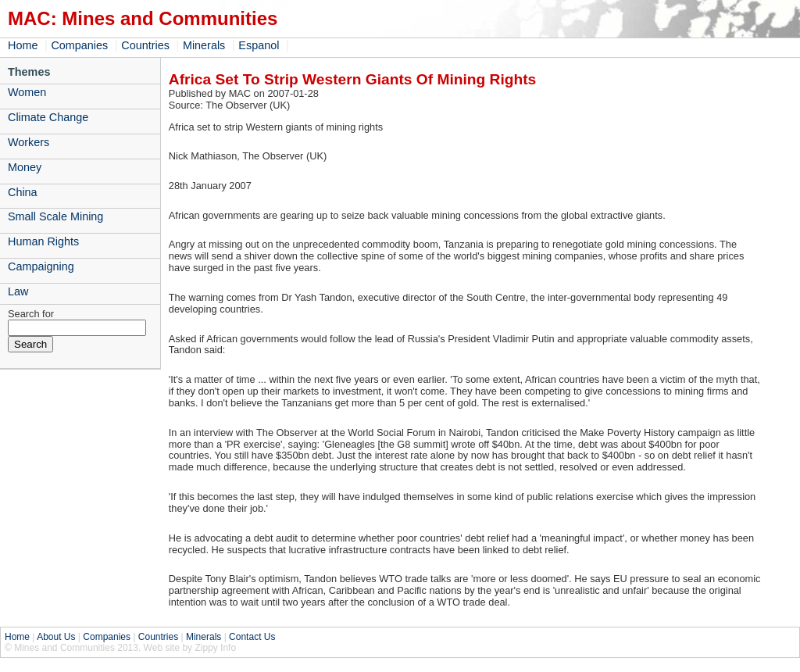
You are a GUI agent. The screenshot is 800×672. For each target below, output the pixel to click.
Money (25, 167)
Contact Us (252, 637)
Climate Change (48, 117)
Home (23, 45)
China (23, 192)
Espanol (259, 45)
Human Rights (43, 241)
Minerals (204, 45)
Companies (79, 45)
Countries (145, 45)
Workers (29, 142)
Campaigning (41, 266)
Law (18, 291)
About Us (56, 637)
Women (27, 92)
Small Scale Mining (55, 216)
